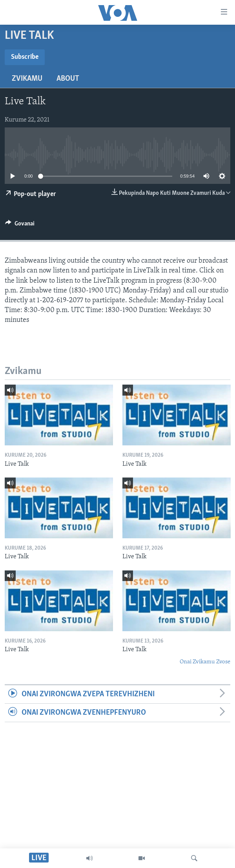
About (68, 79)
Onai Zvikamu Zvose (205, 662)
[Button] (20, 225)
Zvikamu (27, 79)
